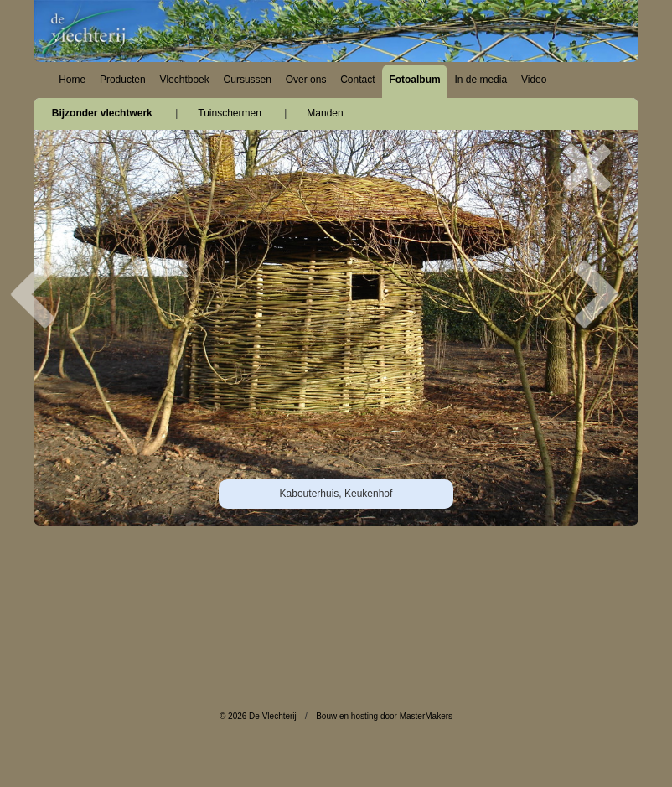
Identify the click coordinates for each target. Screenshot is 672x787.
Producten (123, 80)
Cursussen (248, 80)
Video (534, 80)
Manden (325, 113)
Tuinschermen (230, 113)
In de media (481, 80)
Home (72, 80)
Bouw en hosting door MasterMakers (384, 716)
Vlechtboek (184, 80)
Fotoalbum (414, 80)
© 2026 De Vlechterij (258, 716)
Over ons (306, 80)
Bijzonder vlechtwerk (102, 113)
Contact (357, 80)
